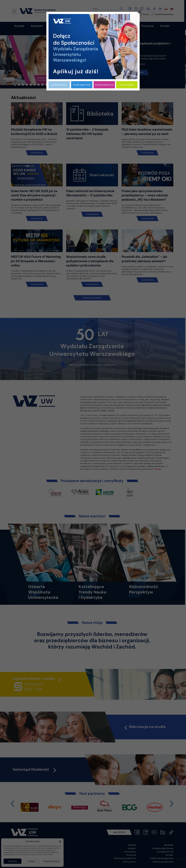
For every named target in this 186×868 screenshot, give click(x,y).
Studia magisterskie (82, 85)
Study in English (127, 85)
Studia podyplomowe (104, 85)
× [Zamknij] (140, 12)
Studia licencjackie (59, 85)
